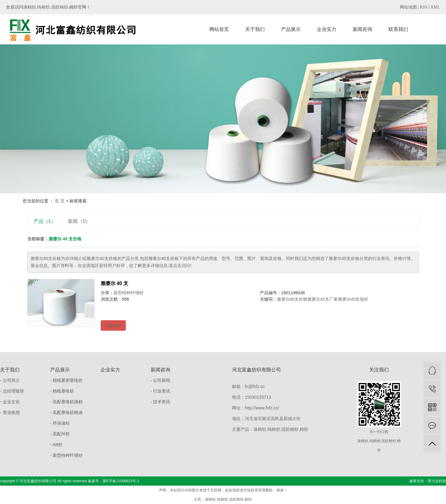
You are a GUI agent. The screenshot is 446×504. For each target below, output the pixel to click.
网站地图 (408, 7)
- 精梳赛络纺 (62, 391)
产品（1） (45, 221)
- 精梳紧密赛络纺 (67, 380)
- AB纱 (56, 445)
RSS (424, 7)
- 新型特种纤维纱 (67, 455)
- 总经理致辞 (12, 391)
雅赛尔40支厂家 (323, 299)
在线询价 (113, 325)
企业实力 (327, 29)
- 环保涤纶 (60, 423)
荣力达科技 (437, 481)
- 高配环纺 (60, 434)
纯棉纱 (43, 7)
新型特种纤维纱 (129, 293)
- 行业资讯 (161, 391)
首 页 (60, 201)
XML (435, 7)
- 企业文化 (10, 402)
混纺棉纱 (60, 7)
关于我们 (255, 29)
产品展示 (291, 29)
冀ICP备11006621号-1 (121, 481)
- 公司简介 (10, 380)
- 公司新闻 (161, 380)
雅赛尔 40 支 (115, 283)
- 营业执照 (10, 412)
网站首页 (219, 29)
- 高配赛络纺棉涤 (67, 412)
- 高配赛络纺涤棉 (67, 402)
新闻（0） (79, 221)
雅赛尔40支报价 (353, 299)
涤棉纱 (30, 7)
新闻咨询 (362, 29)
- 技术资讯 (161, 402)
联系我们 (398, 29)
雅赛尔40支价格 (292, 299)
